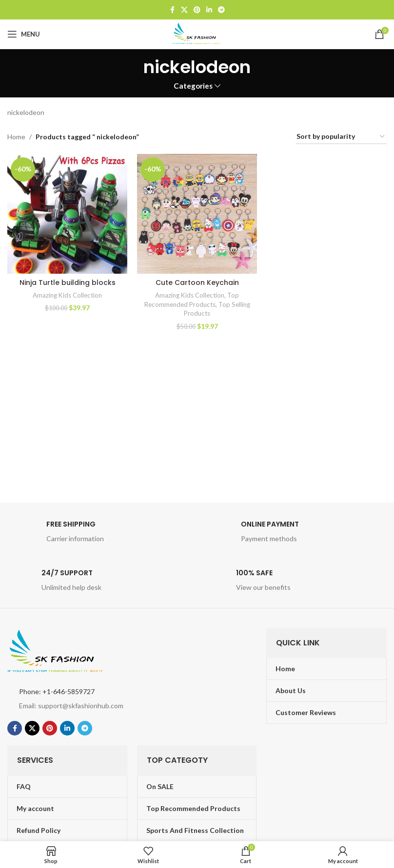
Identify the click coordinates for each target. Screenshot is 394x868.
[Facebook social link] (172, 10)
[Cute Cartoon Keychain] (197, 214)
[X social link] (184, 10)
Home (16, 137)
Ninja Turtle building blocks (68, 283)
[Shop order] (341, 137)
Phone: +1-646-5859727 (57, 691)
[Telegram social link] (221, 10)
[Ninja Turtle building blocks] (67, 214)
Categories (193, 86)
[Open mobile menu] (24, 34)
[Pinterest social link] (197, 10)
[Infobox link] (100, 534)
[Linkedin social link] (209, 10)
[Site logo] (197, 33)
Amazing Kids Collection (67, 295)
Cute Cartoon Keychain (197, 283)
